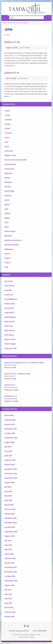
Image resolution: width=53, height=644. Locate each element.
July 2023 (8, 540)
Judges (7, 218)
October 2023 (10, 527)
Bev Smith (9, 281)
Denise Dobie (10, 304)
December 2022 (11, 567)
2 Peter (7, 128)
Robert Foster (10, 339)
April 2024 (8, 500)
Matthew (8, 236)
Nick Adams (9, 335)
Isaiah (7, 200)
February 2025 (10, 460)
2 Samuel (8, 133)
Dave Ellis (8, 290)
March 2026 (9, 415)
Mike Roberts (10, 330)
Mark (7, 227)
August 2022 (9, 585)
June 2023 (8, 545)
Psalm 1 (8, 254)
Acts (6, 142)
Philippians (9, 249)
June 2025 (8, 451)
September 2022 (11, 581)
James (7, 204)
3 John (7, 137)
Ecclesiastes (9, 169)
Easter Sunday (10, 164)
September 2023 (11, 532)
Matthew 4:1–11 (11, 396)
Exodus (7, 178)
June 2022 (8, 594)
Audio (33, 48)
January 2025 (10, 464)
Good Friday (9, 191)
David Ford (9, 295)
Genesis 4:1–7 (10, 385)
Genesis (8, 187)
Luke (6, 222)
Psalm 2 (8, 258)
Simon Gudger (10, 344)
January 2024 (10, 514)
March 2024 (9, 505)
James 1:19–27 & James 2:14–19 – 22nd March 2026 (24, 363)
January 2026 (10, 424)
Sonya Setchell (10, 348)
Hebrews (8, 196)
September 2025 (11, 438)
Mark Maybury (10, 317)
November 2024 (11, 474)
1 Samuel (8, 120)
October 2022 (10, 576)
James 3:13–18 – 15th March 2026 (17, 374)
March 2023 (9, 554)
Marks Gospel (10, 231)
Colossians (9, 151)
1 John (7, 111)
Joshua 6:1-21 (12, 73)
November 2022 (11, 572)
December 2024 (11, 469)
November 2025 (11, 429)
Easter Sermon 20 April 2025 (15, 160)
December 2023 (11, 518)
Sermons (20, 23)
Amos (7, 146)
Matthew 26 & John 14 (13, 240)
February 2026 (10, 420)
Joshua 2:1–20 (12, 42)
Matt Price (24, 78)
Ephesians (9, 173)
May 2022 (8, 599)
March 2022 (9, 607)
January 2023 (10, 563)
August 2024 (9, 482)
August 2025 (9, 442)
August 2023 (9, 536)
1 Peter (7, 115)
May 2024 (8, 496)
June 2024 (8, 491)
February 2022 (10, 612)
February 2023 (10, 558)
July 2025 (8, 447)
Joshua (26, 23)
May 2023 (8, 549)
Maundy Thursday (12, 245)
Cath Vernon (9, 286)
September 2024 (11, 478)
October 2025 (10, 433)
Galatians (8, 182)
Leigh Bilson (9, 313)
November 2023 (11, 523)
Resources (12, 23)
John (6, 209)
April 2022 (8, 603)
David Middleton (11, 299)
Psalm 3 (8, 263)
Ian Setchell (26, 48)
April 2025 (8, 456)
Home (5, 23)
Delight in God (10, 155)
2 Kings (7, 124)
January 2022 (10, 616)
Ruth (6, 267)
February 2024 (10, 509)
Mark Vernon (10, 322)
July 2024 (8, 487)
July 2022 (8, 590)
